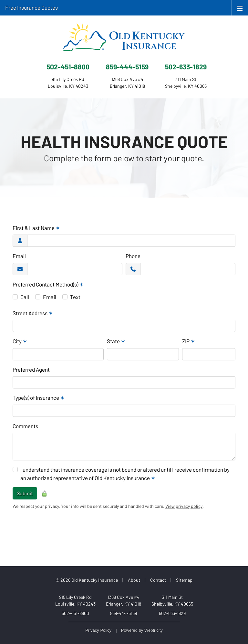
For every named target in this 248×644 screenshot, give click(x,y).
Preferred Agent (31, 369)
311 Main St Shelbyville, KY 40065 (172, 600)
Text (75, 297)
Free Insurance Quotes (31, 7)
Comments (25, 426)
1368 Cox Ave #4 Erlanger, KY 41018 (124, 600)
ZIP (189, 341)
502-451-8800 (68, 67)
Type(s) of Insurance (39, 397)
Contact (158, 580)
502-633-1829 (186, 67)
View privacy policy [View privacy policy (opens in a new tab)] (184, 506)
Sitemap (184, 580)
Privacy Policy (98, 630)
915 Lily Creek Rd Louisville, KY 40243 (75, 600)
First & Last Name (36, 228)
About (134, 580)
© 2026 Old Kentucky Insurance (87, 580)
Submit (25, 493)
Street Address (33, 313)
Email (19, 256)
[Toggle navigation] (240, 8)
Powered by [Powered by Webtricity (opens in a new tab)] (142, 630)
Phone (133, 256)
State (116, 341)
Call (25, 297)
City (20, 341)
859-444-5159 (127, 67)
